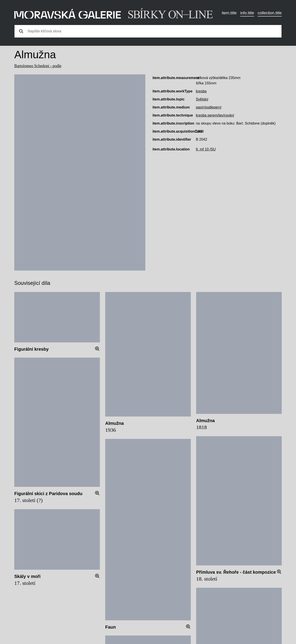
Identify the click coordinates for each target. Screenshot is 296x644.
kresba (201, 91)
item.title (229, 13)
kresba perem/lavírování (215, 115)
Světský (202, 99)
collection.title (270, 13)
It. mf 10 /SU (206, 149)
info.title (247, 13)
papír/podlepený (209, 107)
